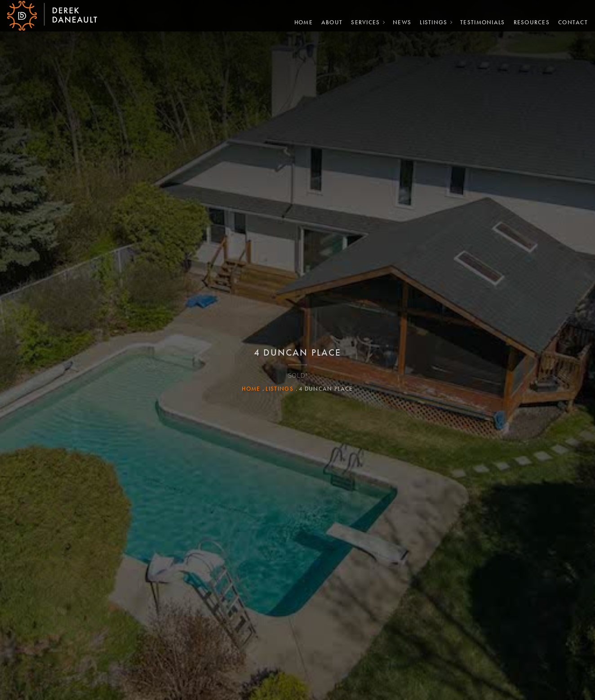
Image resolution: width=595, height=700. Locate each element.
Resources (528, 21)
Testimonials (479, 21)
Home (300, 21)
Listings (430, 21)
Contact (569, 21)
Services (362, 21)
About (328, 21)
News (398, 21)
